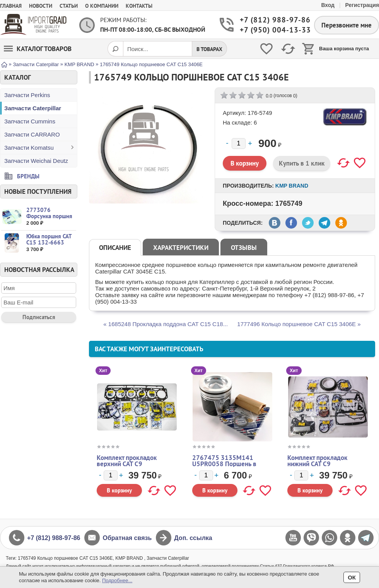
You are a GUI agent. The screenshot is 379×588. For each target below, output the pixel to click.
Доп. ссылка (193, 538)
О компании (102, 6)
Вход (328, 5)
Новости (41, 6)
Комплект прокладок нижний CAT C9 (317, 461)
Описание (115, 248)
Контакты (139, 6)
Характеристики (181, 248)
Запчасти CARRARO (32, 134)
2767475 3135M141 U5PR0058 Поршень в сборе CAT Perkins (224, 464)
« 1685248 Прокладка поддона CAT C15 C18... (166, 324)
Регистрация (362, 5)
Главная (11, 6)
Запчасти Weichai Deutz (36, 161)
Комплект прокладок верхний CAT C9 (127, 461)
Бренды (28, 176)
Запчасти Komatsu (29, 148)
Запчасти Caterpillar (33, 108)
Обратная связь (127, 538)
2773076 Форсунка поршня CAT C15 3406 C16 (50, 216)
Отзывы (244, 248)
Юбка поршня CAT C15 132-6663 (49, 239)
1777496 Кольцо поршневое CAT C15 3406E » (299, 324)
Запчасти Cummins (30, 121)
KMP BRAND (292, 186)
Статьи (69, 6)
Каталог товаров (38, 49)
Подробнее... (117, 580)
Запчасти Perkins (27, 95)
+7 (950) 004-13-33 (271, 30)
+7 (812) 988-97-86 (271, 20)
